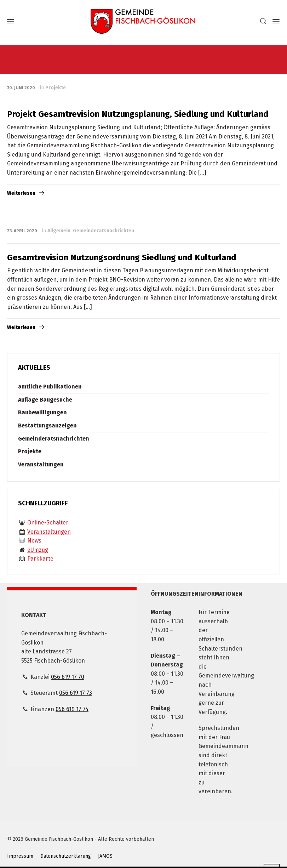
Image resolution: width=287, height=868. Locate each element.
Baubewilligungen (42, 412)
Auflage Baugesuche (45, 400)
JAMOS (105, 856)
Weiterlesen (21, 193)
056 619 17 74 (72, 709)
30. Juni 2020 (21, 88)
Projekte (56, 88)
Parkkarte (40, 559)
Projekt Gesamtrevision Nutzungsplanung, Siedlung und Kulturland (138, 114)
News (34, 541)
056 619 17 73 (76, 693)
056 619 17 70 (68, 677)
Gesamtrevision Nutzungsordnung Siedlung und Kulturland (122, 257)
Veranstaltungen (41, 464)
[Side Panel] (275, 21)
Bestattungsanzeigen (47, 426)
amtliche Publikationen (50, 387)
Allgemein (59, 231)
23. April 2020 (22, 231)
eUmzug (38, 550)
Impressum (20, 856)
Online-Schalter (48, 523)
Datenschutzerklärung (66, 856)
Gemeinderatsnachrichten (104, 231)
